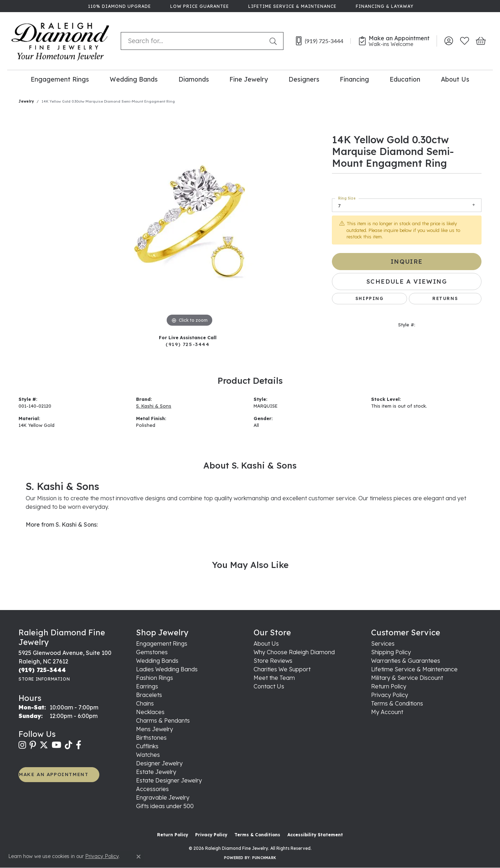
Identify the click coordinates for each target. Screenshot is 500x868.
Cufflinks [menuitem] (147, 746)
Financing (354, 79)
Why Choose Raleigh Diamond (294, 652)
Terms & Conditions (397, 703)
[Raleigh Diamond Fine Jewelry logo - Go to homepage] (60, 41)
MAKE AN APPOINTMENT (54, 774)
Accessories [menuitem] (152, 789)
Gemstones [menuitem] (152, 652)
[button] (449, 41)
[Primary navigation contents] (250, 79)
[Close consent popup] (139, 857)
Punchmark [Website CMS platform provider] (264, 858)
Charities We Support (282, 669)
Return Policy (389, 686)
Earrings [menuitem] (147, 686)
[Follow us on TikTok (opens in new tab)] (69, 745)
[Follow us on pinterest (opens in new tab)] (33, 745)
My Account (387, 712)
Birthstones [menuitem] (151, 738)
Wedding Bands (134, 79)
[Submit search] (275, 41)
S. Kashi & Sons (154, 406)
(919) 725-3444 (187, 344)
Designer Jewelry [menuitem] (159, 763)
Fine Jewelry (249, 79)
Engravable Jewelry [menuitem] (163, 797)
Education (405, 79)
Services (383, 644)
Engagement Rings (60, 79)
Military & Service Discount (407, 678)
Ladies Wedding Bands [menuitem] (167, 669)
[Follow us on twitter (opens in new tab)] (44, 745)
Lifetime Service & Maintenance (414, 669)
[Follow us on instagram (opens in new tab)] (22, 745)
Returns (445, 298)
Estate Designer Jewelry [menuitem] (169, 780)
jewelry (26, 101)
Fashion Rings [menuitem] (155, 678)
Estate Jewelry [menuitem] (156, 772)
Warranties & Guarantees (406, 661)
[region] (189, 222)
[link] (119, 6)
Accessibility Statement (315, 835)
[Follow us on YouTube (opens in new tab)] (56, 745)
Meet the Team (274, 678)
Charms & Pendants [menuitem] (163, 720)
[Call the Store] (42, 670)
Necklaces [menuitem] (150, 712)
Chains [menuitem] (145, 703)
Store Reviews (273, 661)
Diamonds (194, 79)
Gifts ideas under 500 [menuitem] (165, 806)
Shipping (370, 298)
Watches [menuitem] (148, 755)
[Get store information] (44, 679)
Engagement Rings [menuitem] (162, 644)
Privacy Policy (390, 695)
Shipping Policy (391, 652)
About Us (455, 79)
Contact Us (269, 686)
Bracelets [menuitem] (149, 695)
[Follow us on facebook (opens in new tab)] (79, 745)
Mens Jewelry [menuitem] (155, 729)
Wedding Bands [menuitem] (157, 661)
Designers (304, 79)
